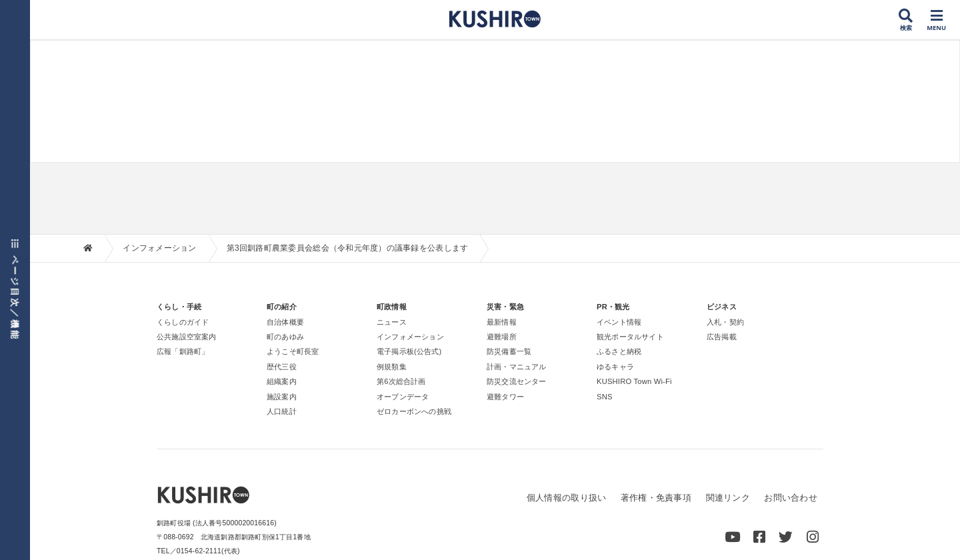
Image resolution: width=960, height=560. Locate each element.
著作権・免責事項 (656, 498)
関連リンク (727, 498)
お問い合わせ (791, 498)
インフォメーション (159, 248)
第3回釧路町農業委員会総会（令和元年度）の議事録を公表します (348, 248)
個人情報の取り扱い (566, 498)
